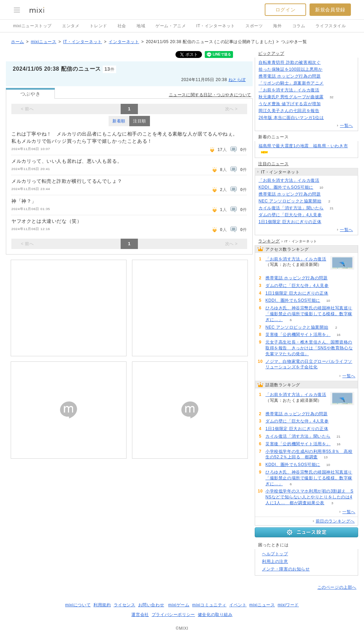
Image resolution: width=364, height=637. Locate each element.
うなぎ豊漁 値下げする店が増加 (290, 104)
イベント (238, 605)
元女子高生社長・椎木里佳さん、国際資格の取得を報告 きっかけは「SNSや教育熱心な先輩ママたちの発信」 (309, 348)
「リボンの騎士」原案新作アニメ (291, 83)
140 (332, 83)
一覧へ (346, 126)
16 (338, 335)
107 (329, 76)
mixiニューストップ (32, 26)
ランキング (269, 241)
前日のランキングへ (335, 521)
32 (331, 97)
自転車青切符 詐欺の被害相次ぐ (290, 62)
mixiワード (288, 605)
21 (331, 208)
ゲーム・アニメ (171, 26)
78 (332, 118)
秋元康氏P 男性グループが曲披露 (291, 97)
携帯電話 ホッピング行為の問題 (290, 76)
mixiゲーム (179, 605)
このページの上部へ (337, 587)
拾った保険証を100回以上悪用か (291, 69)
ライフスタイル (331, 26)
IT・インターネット (216, 26)
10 (321, 187)
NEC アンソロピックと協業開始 (290, 201)
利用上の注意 (275, 561)
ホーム (18, 42)
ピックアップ (271, 53)
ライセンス (125, 605)
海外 (277, 26)
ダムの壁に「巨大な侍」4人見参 (290, 215)
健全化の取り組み (215, 615)
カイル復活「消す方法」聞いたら (291, 208)
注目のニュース (273, 164)
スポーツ (254, 26)
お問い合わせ (151, 605)
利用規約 (102, 605)
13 (326, 457)
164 (329, 63)
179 (327, 90)
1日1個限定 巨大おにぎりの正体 (290, 222)
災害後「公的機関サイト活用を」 (298, 335)
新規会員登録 (330, 10)
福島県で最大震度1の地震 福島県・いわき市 (303, 146)
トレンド (98, 26)
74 (329, 222)
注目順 (140, 121)
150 (330, 69)
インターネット (124, 42)
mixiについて (78, 605)
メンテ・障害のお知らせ (286, 569)
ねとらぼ (237, 80)
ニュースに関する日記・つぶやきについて (210, 95)
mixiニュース (43, 42)
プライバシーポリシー (173, 615)
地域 (141, 26)
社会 (122, 26)
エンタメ (71, 26)
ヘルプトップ (275, 554)
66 (329, 104)
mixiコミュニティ (209, 605)
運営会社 (140, 615)
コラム (299, 26)
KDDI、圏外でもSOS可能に (286, 187)
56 (327, 111)
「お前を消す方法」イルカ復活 (289, 90)
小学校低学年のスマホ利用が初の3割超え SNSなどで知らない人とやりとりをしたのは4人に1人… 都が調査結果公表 (309, 497)
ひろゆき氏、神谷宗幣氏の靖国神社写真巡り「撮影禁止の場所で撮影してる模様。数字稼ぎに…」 (309, 314)
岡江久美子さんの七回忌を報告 (289, 111)
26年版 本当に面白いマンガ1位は (291, 118)
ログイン (285, 10)
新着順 (119, 121)
